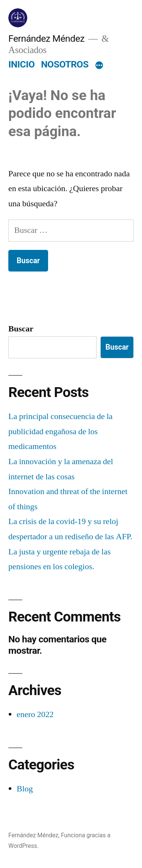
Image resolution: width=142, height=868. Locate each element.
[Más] (99, 66)
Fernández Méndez (46, 38)
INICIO (21, 64)
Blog (25, 789)
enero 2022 (35, 714)
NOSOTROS (65, 64)
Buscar (21, 329)
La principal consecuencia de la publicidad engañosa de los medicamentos (60, 431)
